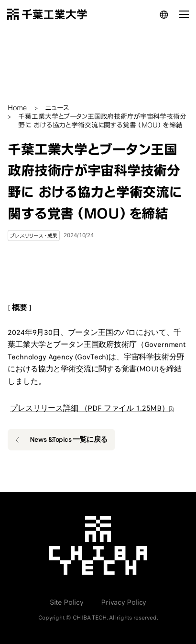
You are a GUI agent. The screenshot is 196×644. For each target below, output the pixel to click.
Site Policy (66, 602)
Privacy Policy (124, 602)
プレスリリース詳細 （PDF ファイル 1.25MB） (90, 408)
